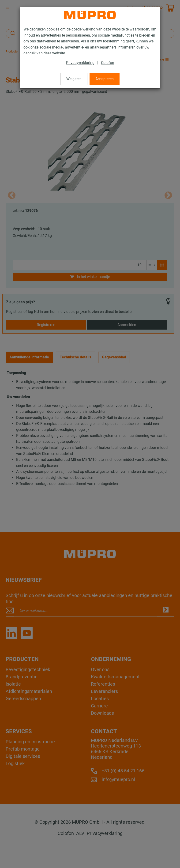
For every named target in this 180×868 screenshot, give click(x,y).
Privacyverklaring (80, 63)
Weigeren (74, 79)
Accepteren (105, 79)
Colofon (108, 63)
